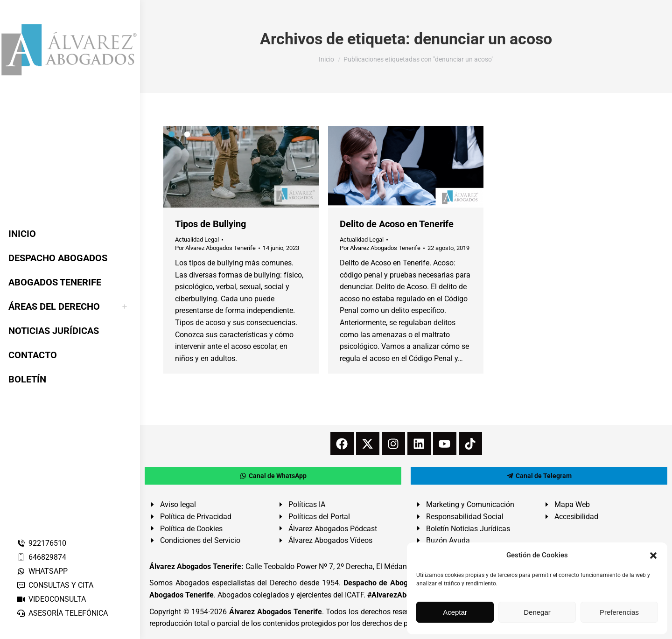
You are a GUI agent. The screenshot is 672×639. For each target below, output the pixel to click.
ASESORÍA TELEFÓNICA (62, 613)
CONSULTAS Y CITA (55, 585)
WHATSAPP (42, 571)
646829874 (41, 557)
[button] (653, 556)
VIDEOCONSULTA (51, 599)
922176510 (41, 543)
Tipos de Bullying (210, 224)
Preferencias (619, 612)
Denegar (537, 612)
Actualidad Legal (197, 240)
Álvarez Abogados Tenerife (275, 612)
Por (215, 248)
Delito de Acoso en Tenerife (397, 224)
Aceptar (455, 612)
